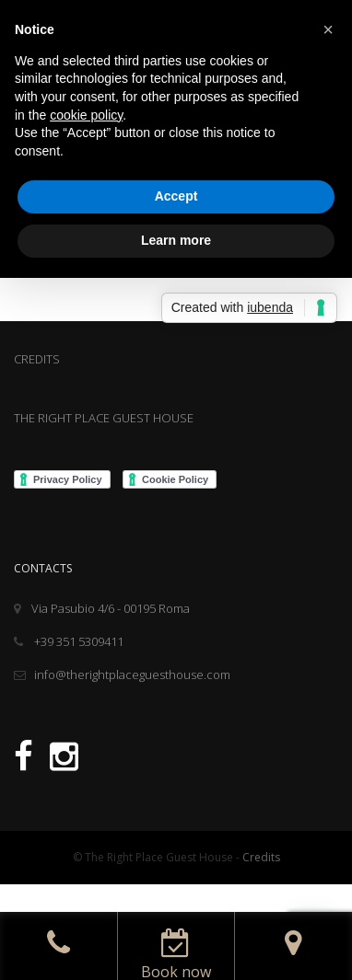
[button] (328, 29)
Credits (261, 857)
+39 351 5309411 (69, 641)
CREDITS (37, 359)
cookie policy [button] (86, 115)
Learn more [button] (176, 240)
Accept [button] (176, 196)
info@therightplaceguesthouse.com (122, 674)
